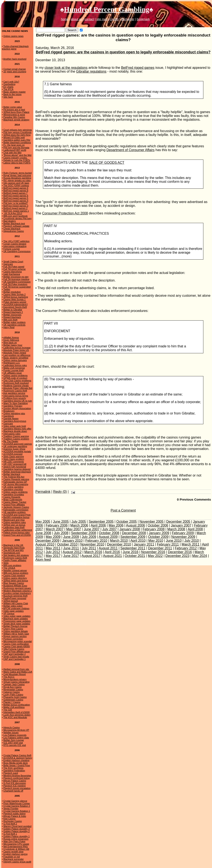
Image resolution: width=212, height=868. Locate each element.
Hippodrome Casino (14, 231)
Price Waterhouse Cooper (17, 803)
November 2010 (92, 544)
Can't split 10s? (11, 82)
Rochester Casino (13, 821)
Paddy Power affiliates (15, 560)
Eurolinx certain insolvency (17, 593)
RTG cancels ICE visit (15, 745)
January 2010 (72, 541)
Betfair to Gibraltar (13, 310)
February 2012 (186, 548)
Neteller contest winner (15, 570)
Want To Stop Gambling (16, 403)
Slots (6, 563)
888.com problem (12, 565)
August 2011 (108, 548)
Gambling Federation (14, 771)
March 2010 (119, 541)
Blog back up (10, 343)
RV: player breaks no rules (17, 180)
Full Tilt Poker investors (15, 284)
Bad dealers (10, 221)
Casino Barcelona (13, 272)
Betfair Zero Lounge (14, 740)
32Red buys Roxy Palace (16, 112)
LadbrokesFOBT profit (15, 150)
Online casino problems (15, 375)
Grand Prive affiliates (14, 505)
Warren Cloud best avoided (17, 826)
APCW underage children (16, 608)
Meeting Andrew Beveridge (17, 776)
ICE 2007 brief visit (13, 743)
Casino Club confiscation (16, 644)
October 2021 (135, 556)
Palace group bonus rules (17, 532)
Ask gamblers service (14, 393)
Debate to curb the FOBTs (17, 160)
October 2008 (109, 533)
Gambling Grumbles (14, 494)
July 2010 (192, 541)
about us (76, 19)
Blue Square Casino (14, 583)
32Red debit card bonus (16, 581)
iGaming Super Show (14, 449)
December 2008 (134, 533)
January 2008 (130, 529)
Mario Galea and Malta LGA (18, 672)
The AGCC (9, 677)
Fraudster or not (12, 857)
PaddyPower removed (15, 598)
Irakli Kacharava (12, 274)
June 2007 (92, 529)
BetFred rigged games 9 (16, 188)
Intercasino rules (12, 434)
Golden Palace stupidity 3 (17, 829)
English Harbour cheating (16, 760)
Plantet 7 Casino (12, 702)
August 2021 (113, 556)
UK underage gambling (15, 446)
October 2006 (158, 525)
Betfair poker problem (14, 322)
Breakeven (9, 411)
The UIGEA (9, 568)
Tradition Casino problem (16, 439)
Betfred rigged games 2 (15, 208)
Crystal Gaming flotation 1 (17, 811)
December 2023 (177, 556)
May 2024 (200, 556)
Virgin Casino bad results (16, 657)
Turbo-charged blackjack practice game (15, 47)
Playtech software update (16, 226)
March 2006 (79, 525)
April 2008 (195, 529)
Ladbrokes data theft (14, 527)
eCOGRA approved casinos (18, 444)
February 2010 (96, 541)
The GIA (8, 710)
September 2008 (83, 533)
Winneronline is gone (14, 115)
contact (89, 19)
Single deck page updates (17, 624)
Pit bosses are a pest (14, 110)
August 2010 (45, 544)
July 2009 (89, 537)
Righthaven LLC (12, 363)
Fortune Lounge (12, 249)
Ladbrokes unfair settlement (18, 530)
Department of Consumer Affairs (130, 150)
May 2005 (43, 522)
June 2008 (43, 533)
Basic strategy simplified (16, 358)
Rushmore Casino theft (15, 391)
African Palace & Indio (15, 816)
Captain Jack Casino (14, 684)
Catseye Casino (12, 692)
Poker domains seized (15, 302)
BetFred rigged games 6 (16, 196)
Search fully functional (15, 467)
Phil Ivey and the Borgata (16, 148)
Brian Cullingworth (13, 500)
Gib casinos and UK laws (16, 183)
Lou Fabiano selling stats (16, 738)
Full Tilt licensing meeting (16, 279)
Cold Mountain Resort (15, 674)
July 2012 (53, 552)
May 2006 (116, 525)
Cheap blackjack (12, 229)
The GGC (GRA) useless (16, 186)
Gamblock (9, 416)
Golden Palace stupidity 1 (17, 836)
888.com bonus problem (16, 573)
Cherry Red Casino (13, 629)
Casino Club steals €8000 (17, 646)
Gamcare (8, 264)
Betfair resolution (12, 292)
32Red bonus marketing (16, 297)
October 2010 (67, 544)
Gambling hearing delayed (17, 469)
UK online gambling (13, 487)
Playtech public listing (14, 814)
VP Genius (9, 613)
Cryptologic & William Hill (16, 849)
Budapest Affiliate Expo (15, 586)
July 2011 (89, 548)
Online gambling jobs (14, 413)
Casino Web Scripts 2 (15, 294)
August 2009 (108, 537)
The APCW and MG (14, 550)
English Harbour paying (15, 854)
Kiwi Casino (9, 819)
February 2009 (183, 533)
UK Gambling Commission (17, 251)
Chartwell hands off (13, 791)
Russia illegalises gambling (17, 178)
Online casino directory (15, 578)
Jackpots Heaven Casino (16, 507)
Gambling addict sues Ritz (17, 140)
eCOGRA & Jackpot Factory (18, 758)
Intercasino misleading (15, 246)
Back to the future (12, 94)
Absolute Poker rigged (15, 353)
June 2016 (131, 552)
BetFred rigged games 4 (16, 201)
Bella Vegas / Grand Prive (17, 765)
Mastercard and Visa (14, 520)
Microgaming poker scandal (18, 641)
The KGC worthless (13, 768)
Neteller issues (11, 733)
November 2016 (153, 552)
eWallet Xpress (11, 337)
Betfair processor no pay (16, 277)
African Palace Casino (15, 781)
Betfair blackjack (12, 474)
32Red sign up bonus (14, 525)
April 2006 (98, 525)
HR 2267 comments (14, 462)
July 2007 (109, 529)
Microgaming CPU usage (16, 844)
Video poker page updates (17, 616)
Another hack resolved (15, 59)
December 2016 (180, 552)
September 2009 (133, 537)
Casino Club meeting (14, 576)
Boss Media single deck (16, 763)
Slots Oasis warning (14, 456)
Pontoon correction (13, 639)
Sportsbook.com (12, 553)
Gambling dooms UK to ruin (18, 401)
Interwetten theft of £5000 (17, 712)
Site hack (8, 97)
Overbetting (9, 84)
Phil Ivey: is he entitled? (16, 203)
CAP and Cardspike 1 (15, 659)
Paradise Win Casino (14, 117)
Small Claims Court (13, 261)
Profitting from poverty (15, 398)
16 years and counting (15, 72)
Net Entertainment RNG (16, 846)
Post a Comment (123, 510)
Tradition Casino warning (16, 436)
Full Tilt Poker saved (14, 267)
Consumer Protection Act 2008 (65, 213)
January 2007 (181, 525)
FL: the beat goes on (14, 145)
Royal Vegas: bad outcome (17, 175)
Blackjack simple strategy (16, 120)
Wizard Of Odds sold (14, 137)
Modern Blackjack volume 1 (18, 591)
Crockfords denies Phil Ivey (17, 218)
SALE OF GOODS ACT (107, 163)
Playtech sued (11, 773)
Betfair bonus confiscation (17, 705)
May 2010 (156, 541)
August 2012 (72, 552)
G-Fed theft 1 (10, 834)
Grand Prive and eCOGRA (17, 535)
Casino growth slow (13, 852)
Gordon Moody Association (17, 408)
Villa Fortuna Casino (14, 649)
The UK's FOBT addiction (16, 241)
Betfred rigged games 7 (15, 193)
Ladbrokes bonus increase (17, 348)
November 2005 (152, 522)
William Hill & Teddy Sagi (16, 634)
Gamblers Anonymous (15, 421)
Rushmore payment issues (17, 588)
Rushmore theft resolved (16, 383)
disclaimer (128, 19)
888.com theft (10, 320)
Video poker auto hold (15, 426)
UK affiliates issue (13, 373)
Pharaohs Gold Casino (15, 697)
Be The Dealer (11, 441)
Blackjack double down (15, 431)
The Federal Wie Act (14, 477)
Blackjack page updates (16, 619)
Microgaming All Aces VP (16, 730)
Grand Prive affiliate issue (17, 651)
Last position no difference (17, 355)
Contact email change (15, 69)
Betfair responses (12, 315)
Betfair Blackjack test (14, 223)
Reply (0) (60, 492)
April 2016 (112, 552)
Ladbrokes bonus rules (15, 365)
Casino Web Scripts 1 (15, 299)
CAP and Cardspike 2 (15, 654)
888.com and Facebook (15, 216)
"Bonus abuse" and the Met (17, 155)
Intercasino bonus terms (16, 396)
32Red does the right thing (17, 135)
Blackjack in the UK (13, 545)
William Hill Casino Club (16, 603)
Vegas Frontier (11, 808)
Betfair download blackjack (17, 472)
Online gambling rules (15, 522)
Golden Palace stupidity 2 (17, 831)
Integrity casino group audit (17, 862)
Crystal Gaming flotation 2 (17, 806)
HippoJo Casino (12, 727)
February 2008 (154, 529)
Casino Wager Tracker (15, 502)
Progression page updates (17, 621)
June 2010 (174, 541)
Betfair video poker (13, 606)
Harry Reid (9, 327)
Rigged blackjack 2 (13, 312)
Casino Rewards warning (16, 479)
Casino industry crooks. (15, 158)
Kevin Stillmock (11, 340)
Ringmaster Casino (13, 689)
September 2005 (101, 522)
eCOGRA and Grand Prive (17, 515)
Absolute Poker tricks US (16, 350)
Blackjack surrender (14, 859)
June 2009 (71, 537)
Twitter (7, 289)
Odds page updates (13, 611)
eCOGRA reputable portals (17, 451)
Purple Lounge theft (13, 370)
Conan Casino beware (15, 244)
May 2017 (53, 556)
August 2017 (91, 556)
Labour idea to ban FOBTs (17, 163)
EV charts (8, 87)
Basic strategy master (15, 92)
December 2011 (160, 548)
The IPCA (8, 89)
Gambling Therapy (13, 406)
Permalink (43, 492)
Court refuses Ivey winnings (18, 130)
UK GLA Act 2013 (13, 213)
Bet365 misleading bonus (16, 517)
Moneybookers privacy (15, 679)
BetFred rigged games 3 (16, 206)
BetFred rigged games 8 (16, 191)
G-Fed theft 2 (10, 824)
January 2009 (159, 533)
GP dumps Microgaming (16, 484)
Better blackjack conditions (17, 142)
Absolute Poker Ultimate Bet (18, 388)
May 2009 (53, 537)
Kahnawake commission (16, 510)
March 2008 (176, 529)
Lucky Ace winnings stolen (17, 715)
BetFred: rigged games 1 (16, 211)
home (65, 19)
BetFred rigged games (138, 68)
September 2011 (133, 548)
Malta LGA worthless (14, 707)
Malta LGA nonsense (14, 368)
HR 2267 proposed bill (15, 464)
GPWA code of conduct (15, 378)
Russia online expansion (16, 839)
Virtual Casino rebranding (16, 682)
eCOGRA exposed (13, 454)
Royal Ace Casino (13, 687)
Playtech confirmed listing (17, 778)
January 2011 (144, 544)
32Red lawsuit (11, 601)
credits (114, 19)
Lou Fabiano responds (15, 735)
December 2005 (178, 522)
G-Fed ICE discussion (15, 783)
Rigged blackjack (12, 317)
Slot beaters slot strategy (16, 555)
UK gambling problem (15, 512)
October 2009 (158, 537)
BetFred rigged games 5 (16, 198)
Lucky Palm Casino (13, 695)
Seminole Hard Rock (14, 548)
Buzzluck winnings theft (15, 596)
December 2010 (119, 544)
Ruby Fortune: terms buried (17, 173)
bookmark (143, 19)
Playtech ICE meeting (15, 786)
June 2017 (71, 556)
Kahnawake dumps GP (15, 482)
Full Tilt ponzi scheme (15, 269)
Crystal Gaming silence (15, 801)
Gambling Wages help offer (17, 429)
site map (102, 19)
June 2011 (71, 548)
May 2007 (74, 529)
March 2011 (191, 544)
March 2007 (55, 529)
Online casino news (13, 36)
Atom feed (43, 560)
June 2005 (61, 522)
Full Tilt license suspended (17, 287)
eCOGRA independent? (16, 305)
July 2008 (61, 533)
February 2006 (57, 525)
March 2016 (93, 552)
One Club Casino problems (17, 381)
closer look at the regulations (66, 68)
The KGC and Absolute (15, 717)
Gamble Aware (11, 418)
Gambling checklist (13, 489)
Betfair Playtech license (15, 626)
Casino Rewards (12, 497)
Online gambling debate (16, 631)
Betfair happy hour (13, 345)
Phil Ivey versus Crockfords (17, 132)
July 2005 (79, 522)
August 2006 (136, 525)
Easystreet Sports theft (15, 307)
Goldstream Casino (13, 700)
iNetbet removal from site (16, 669)
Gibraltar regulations (91, 71)
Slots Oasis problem (14, 459)
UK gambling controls (14, 325)
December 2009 (47, 541)
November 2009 (183, 537)
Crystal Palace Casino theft (17, 755)
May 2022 (155, 556)
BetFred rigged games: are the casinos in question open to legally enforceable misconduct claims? (123, 52)
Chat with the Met (12, 153)
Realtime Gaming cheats (16, 386)
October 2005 (127, 522)
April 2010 (138, 541)
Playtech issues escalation (17, 788)
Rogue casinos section (15, 636)
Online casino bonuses (15, 360)
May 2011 (53, 548)
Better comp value (13, 107)
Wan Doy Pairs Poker (14, 841)
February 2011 (168, 544)
